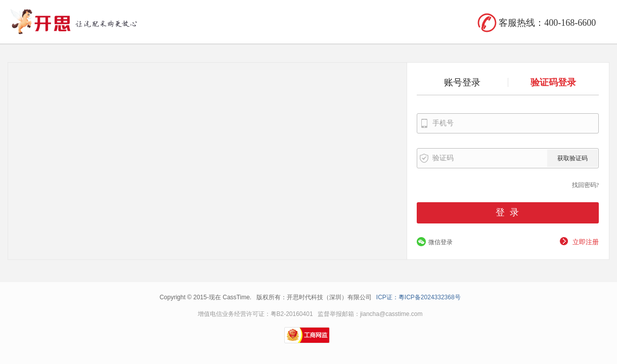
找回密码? (585, 185)
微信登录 (440, 242)
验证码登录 (553, 82)
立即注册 (586, 242)
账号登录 (462, 82)
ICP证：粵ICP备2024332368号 (418, 297)
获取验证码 (572, 158)
